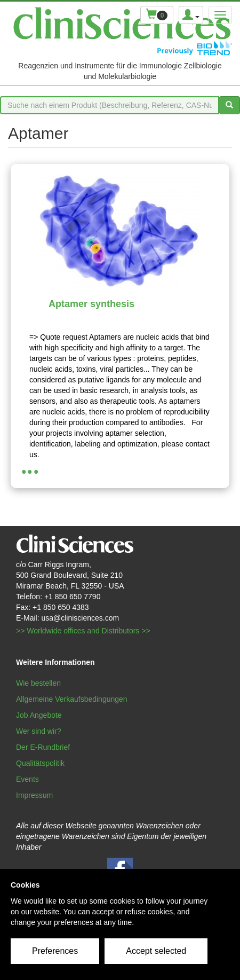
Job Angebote (39, 715)
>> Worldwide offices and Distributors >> (83, 631)
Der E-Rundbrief (43, 747)
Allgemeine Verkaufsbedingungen (72, 699)
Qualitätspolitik (40, 763)
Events (27, 779)
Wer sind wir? (39, 731)
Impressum (34, 795)
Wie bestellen (38, 683)
